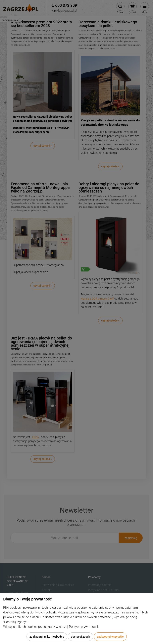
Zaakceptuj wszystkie (110, 637)
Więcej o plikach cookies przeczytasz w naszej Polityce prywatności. (51, 627)
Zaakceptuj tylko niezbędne (47, 637)
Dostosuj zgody (80, 637)
